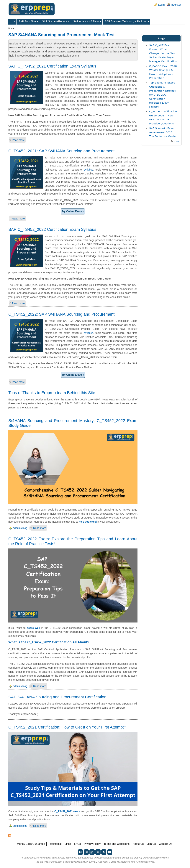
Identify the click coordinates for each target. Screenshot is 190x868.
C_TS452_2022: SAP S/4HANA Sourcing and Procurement (61, 314)
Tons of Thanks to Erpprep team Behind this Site (52, 393)
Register (176, 5)
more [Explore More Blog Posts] (177, 141)
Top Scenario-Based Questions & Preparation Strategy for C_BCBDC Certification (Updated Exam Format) (163, 95)
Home (11, 28)
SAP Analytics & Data (86, 21)
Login (161, 5)
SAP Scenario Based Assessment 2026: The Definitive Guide (162, 132)
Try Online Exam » (73, 211)
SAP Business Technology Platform (126, 21)
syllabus (89, 170)
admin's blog (20, 528)
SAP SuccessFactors (55, 21)
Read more (18, 140)
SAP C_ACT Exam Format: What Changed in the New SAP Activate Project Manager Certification (163, 53)
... (11, 21)
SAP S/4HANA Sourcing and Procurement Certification (57, 697)
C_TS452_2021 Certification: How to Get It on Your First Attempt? (67, 727)
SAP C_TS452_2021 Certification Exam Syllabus (52, 66)
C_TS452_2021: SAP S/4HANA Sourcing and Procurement (61, 151)
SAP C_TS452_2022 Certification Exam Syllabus (52, 229)
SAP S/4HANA (27, 21)
